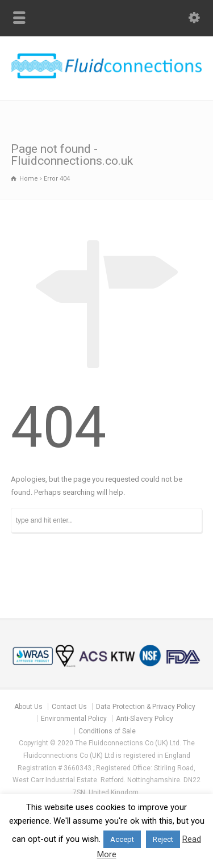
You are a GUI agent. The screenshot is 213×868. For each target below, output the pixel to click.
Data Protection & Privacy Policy (146, 707)
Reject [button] (163, 839)
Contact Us (69, 707)
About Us (28, 707)
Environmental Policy (74, 719)
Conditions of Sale (107, 731)
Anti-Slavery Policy (145, 719)
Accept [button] (122, 839)
